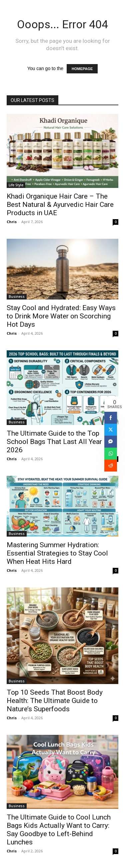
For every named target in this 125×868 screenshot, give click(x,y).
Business (17, 297)
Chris (12, 222)
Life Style (16, 185)
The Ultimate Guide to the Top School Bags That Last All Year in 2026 (58, 442)
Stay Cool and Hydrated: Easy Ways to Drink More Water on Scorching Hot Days (61, 316)
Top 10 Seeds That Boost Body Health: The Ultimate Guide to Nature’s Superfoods (55, 701)
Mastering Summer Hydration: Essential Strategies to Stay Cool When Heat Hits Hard (57, 553)
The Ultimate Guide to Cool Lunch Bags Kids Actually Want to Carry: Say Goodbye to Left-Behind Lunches (59, 830)
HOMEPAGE (82, 69)
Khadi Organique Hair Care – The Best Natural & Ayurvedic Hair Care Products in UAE (60, 205)
